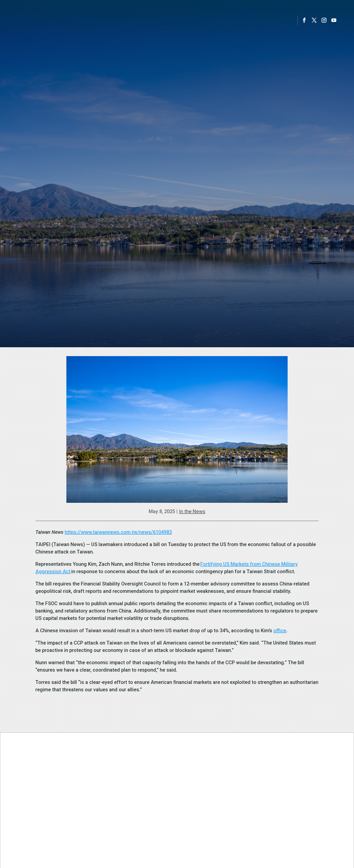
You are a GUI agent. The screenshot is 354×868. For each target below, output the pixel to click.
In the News (192, 511)
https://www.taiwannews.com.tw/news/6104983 (118, 532)
